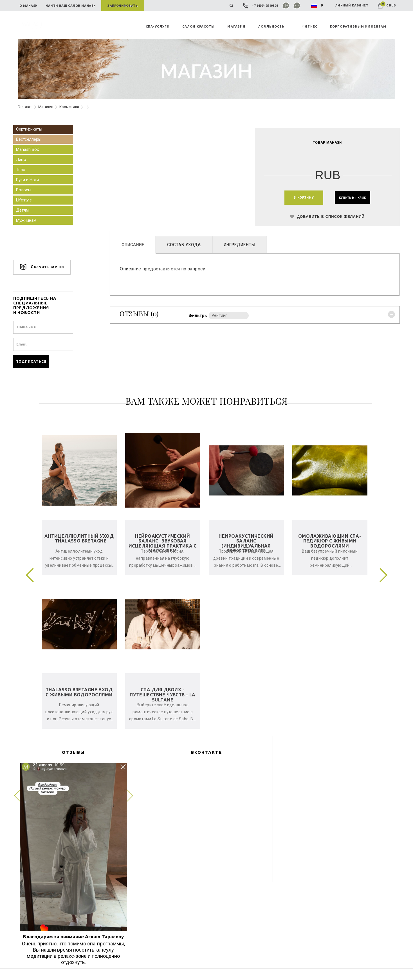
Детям (27, 210)
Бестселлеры (33, 139)
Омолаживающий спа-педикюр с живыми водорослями (330, 541)
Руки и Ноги (32, 180)
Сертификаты (34, 129)
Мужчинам (31, 220)
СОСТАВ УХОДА (187, 246)
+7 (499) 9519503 (261, 6)
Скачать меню (46, 267)
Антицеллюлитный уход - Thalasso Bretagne (79, 539)
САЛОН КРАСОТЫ (198, 26)
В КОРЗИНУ (297, 198)
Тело (25, 170)
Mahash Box (32, 149)
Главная (25, 107)
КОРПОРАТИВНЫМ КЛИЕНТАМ (358, 26)
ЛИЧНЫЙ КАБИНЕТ (352, 5)
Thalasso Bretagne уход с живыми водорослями (79, 692)
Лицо (26, 160)
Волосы (28, 190)
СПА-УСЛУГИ (158, 26)
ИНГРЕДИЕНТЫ (242, 246)
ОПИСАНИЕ (135, 246)
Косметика (69, 107)
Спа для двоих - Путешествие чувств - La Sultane (163, 695)
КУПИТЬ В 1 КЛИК (352, 198)
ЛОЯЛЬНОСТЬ (271, 26)
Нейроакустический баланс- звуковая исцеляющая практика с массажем (163, 543)
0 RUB (387, 5)
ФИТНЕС (309, 26)
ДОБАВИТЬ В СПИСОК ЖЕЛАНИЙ (325, 219)
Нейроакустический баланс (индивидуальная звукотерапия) (246, 543)
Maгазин (46, 107)
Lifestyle (28, 200)
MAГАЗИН (236, 26)
